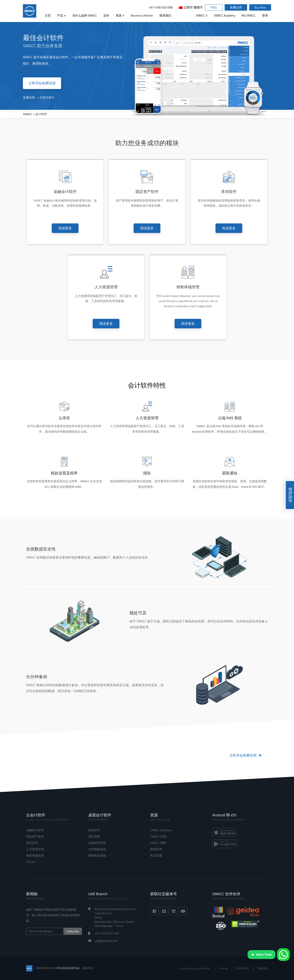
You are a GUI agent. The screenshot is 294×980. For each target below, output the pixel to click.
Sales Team (262, 955)
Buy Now (260, 7)
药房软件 (94, 830)
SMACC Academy (225, 15)
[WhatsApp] (283, 955)
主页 (48, 15)
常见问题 (156, 856)
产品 (61, 15)
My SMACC (249, 15)
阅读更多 (65, 228)
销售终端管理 (35, 856)
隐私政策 (263, 968)
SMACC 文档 (158, 836)
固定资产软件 (35, 836)
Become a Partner (142, 15)
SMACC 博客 (158, 843)
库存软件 (32, 843)
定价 (106, 15)
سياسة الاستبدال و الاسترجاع (195, 968)
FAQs (214, 7)
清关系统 (94, 836)
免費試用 (236, 7)
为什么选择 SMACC (85, 15)
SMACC (28, 114)
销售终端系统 (97, 856)
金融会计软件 (35, 830)
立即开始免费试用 (42, 83)
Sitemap (223, 968)
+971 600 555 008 (160, 7)
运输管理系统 (97, 843)
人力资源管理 (35, 849)
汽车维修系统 (97, 849)
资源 (120, 15)
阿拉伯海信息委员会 (68, 968)
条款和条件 (243, 968)
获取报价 (290, 495)
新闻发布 (156, 849)
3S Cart (31, 862)
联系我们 (165, 15)
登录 (265, 15)
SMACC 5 (202, 15)
